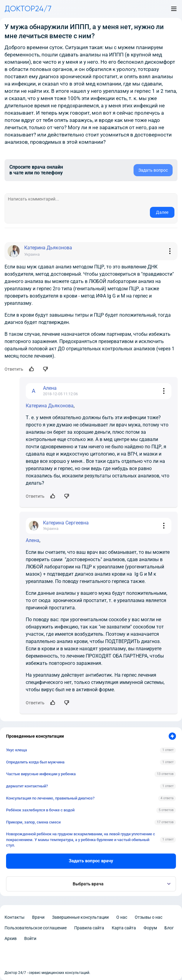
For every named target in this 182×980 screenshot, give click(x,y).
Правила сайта (89, 928)
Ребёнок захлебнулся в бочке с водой (40, 810)
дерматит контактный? (27, 786)
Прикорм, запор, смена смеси (33, 822)
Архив (11, 938)
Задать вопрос (153, 170)
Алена (33, 540)
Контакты (15, 917)
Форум (150, 928)
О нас (122, 917)
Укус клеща (17, 750)
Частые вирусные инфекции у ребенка (41, 774)
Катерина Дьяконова (50, 406)
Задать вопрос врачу (91, 861)
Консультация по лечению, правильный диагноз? (50, 798)
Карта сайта (124, 928)
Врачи (38, 917)
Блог (169, 928)
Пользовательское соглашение (36, 928)
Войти (30, 938)
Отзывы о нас (149, 917)
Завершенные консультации (80, 917)
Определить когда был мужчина (35, 762)
